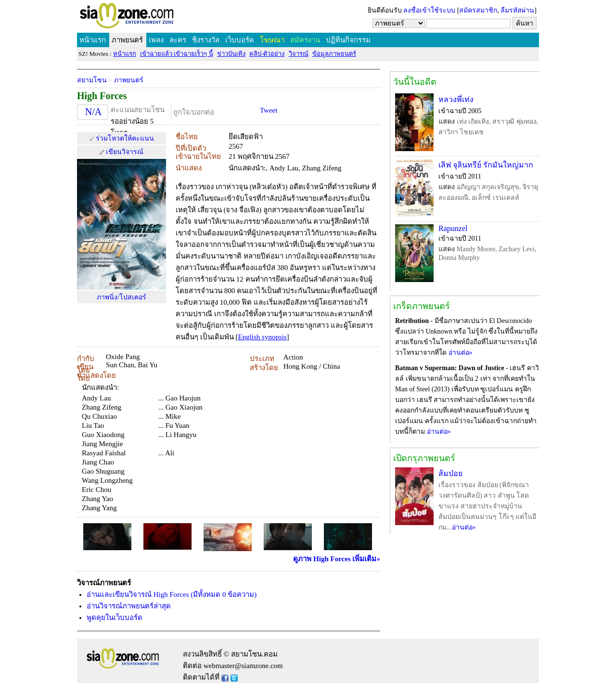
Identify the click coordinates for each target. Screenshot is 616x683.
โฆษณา (272, 40)
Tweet (269, 110)
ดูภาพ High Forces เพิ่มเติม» (337, 559)
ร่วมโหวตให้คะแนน (125, 138)
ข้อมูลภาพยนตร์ (334, 54)
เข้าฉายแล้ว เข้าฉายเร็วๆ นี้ (177, 54)
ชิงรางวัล (206, 40)
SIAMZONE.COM (148, 18)
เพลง (156, 40)
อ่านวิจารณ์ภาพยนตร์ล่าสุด (129, 606)
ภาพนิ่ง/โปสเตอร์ (122, 297)
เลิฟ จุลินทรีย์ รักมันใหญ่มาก (486, 165)
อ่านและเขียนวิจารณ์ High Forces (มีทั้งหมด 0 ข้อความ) (172, 594)
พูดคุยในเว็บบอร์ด (115, 618)
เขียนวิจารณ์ (125, 152)
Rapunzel (453, 228)
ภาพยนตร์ (127, 40)
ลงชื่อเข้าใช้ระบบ (429, 10)
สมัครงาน (305, 40)
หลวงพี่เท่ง (456, 99)
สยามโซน (92, 80)
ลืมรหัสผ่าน (517, 10)
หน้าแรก (93, 40)
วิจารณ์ (299, 54)
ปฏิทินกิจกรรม (348, 40)
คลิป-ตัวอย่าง (267, 54)
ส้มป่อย (450, 473)
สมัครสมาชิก (478, 10)
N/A (93, 112)
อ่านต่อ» (461, 353)
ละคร (178, 40)
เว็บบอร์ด (240, 40)
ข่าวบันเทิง (231, 54)
